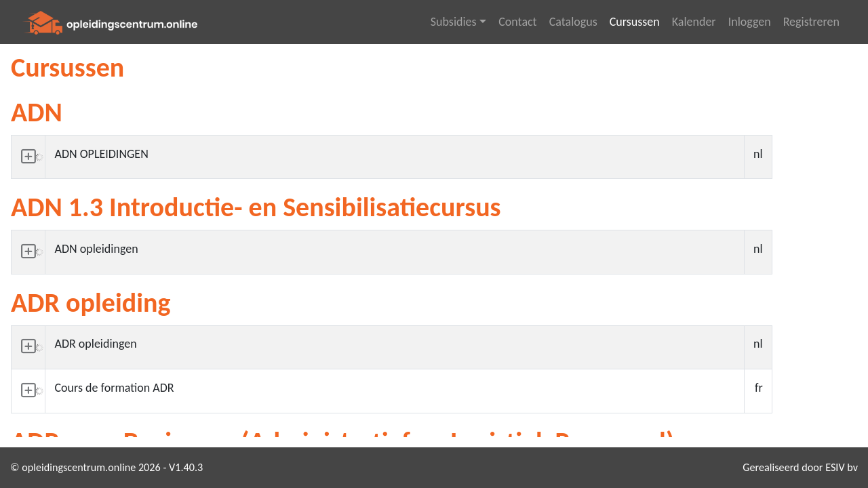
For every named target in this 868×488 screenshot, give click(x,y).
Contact (517, 22)
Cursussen (635, 22)
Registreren (811, 22)
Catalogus (573, 22)
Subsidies (454, 22)
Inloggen (750, 22)
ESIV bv (842, 467)
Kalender (694, 22)
